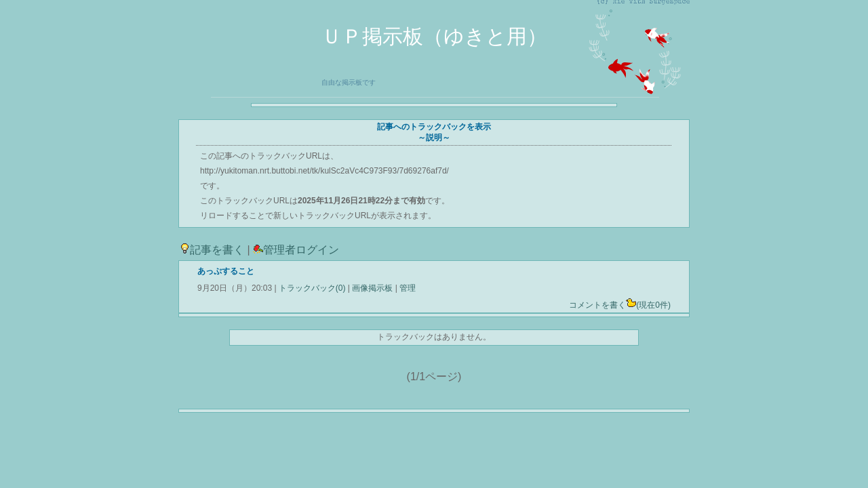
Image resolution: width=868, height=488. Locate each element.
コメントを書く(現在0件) (620, 305)
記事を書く (212, 250)
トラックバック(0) (312, 288)
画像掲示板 (373, 288)
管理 (408, 288)
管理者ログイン (296, 250)
